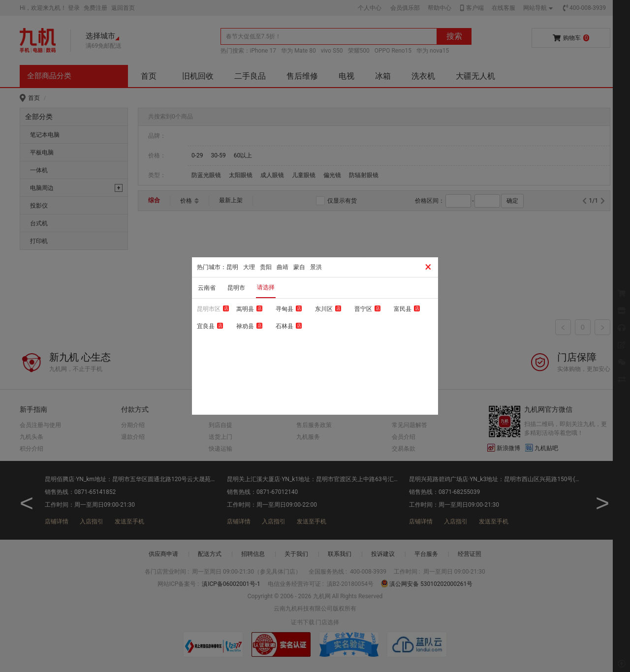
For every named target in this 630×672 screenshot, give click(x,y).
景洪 (316, 267)
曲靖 (283, 267)
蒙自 (299, 267)
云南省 (207, 288)
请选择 (266, 287)
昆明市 (236, 288)
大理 (249, 267)
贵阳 (266, 267)
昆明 (232, 267)
